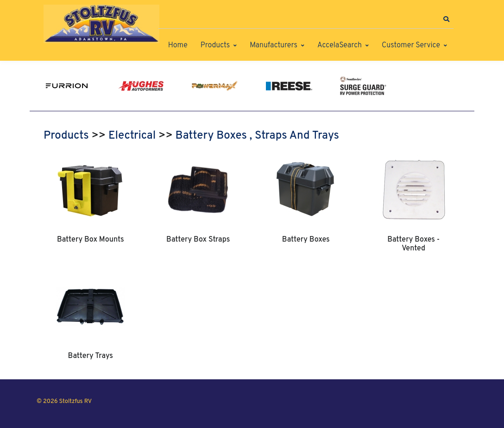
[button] (446, 19)
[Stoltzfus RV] (101, 24)
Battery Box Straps (198, 240)
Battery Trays (91, 356)
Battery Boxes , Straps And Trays (257, 136)
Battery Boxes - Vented (413, 244)
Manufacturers (274, 45)
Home (178, 45)
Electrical (132, 136)
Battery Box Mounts (91, 240)
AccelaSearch (340, 45)
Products (215, 45)
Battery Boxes (306, 240)
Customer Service (411, 45)
